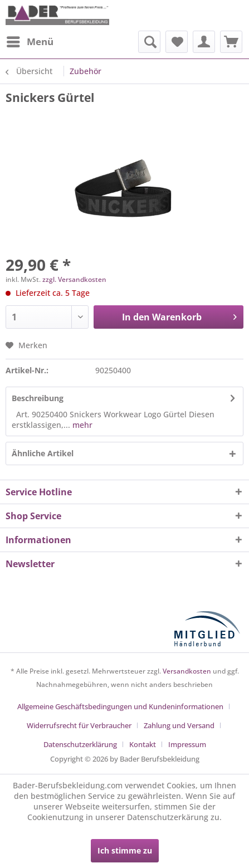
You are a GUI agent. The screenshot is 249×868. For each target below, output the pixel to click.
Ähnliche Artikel (43, 453)
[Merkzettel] (177, 42)
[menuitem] (30, 42)
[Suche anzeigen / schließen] (149, 42)
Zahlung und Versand (179, 725)
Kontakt (143, 744)
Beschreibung (38, 398)
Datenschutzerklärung (80, 744)
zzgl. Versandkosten (74, 279)
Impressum (187, 744)
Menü (30, 40)
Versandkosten (187, 671)
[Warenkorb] (231, 42)
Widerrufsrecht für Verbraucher (79, 725)
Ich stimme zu (125, 850)
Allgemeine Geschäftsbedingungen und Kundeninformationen (120, 706)
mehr (81, 425)
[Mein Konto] (204, 42)
